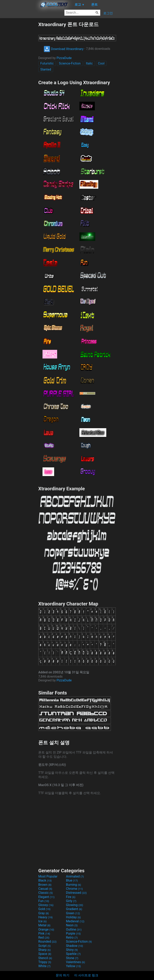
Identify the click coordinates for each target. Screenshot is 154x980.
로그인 (108, 13)
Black (45, 880)
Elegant (46, 897)
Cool (101, 63)
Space (45, 954)
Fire (71, 897)
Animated (75, 876)
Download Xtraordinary (64, 49)
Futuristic (47, 63)
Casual (45, 889)
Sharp (45, 950)
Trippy (45, 962)
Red (44, 938)
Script (45, 946)
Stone (72, 958)
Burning (73, 885)
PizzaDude (64, 58)
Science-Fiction (70, 63)
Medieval (75, 921)
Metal (44, 925)
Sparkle (73, 954)
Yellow (73, 966)
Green (73, 913)
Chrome (74, 889)
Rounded (47, 942)
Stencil (45, 958)
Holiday (73, 917)
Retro (72, 938)
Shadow (74, 946)
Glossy (46, 905)
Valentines (75, 962)
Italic (89, 63)
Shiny (72, 950)
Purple (73, 933)
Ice (42, 921)
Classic (46, 893)
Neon (72, 925)
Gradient (74, 909)
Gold (44, 909)
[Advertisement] (19, 81)
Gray (44, 913)
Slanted (46, 69)
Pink (44, 933)
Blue (72, 880)
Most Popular (48, 876)
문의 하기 (63, 975)
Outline (74, 929)
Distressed (76, 893)
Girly (71, 901)
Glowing (74, 905)
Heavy (45, 917)
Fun (44, 901)
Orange (46, 929)
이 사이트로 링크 (86, 975)
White (44, 966)
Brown (45, 885)
